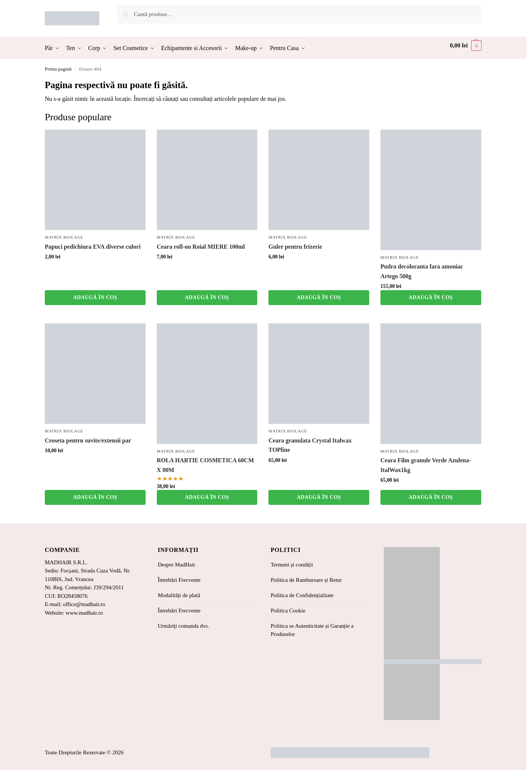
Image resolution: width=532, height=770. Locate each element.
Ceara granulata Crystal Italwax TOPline (310, 445)
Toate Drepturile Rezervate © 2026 (84, 752)
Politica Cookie (288, 611)
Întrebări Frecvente (179, 580)
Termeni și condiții (292, 565)
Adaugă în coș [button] (95, 297)
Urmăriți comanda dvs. (184, 626)
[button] (466, 46)
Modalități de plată (179, 595)
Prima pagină (58, 69)
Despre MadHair (177, 565)
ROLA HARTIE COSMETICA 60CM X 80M (205, 465)
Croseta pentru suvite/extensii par (88, 440)
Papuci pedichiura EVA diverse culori (93, 247)
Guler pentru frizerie (295, 247)
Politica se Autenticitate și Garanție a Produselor (312, 630)
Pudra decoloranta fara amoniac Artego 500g (422, 271)
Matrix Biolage (64, 237)
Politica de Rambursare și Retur (306, 580)
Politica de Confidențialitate (302, 595)
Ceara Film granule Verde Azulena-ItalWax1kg (426, 465)
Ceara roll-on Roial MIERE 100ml (201, 247)
